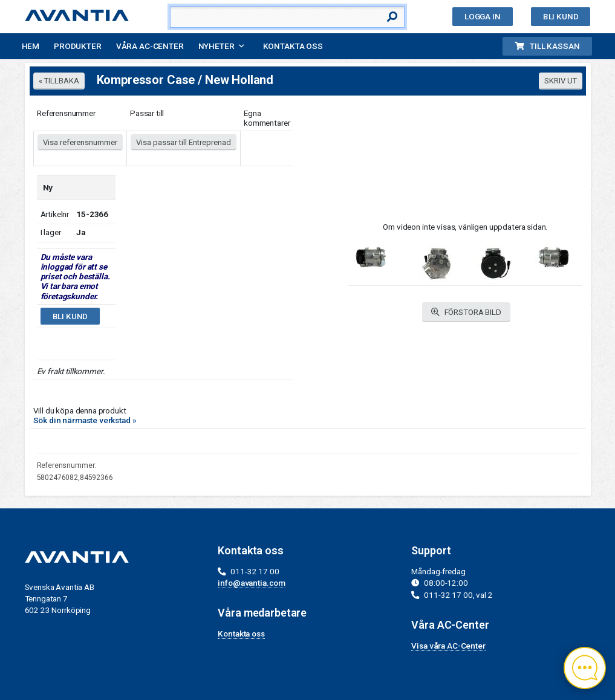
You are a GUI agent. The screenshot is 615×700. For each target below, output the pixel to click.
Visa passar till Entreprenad (184, 142)
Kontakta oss (293, 46)
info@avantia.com (252, 583)
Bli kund (561, 16)
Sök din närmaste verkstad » (85, 420)
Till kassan (547, 46)
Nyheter (216, 46)
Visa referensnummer (80, 142)
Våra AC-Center (150, 46)
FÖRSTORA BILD (466, 312)
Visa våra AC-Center (448, 646)
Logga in (483, 16)
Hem (31, 46)
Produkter (78, 46)
